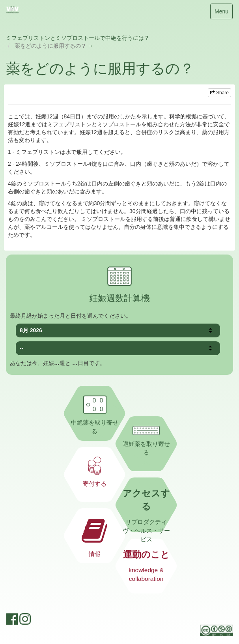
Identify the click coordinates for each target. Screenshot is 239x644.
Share (219, 93)
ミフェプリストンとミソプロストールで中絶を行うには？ (78, 38)
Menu (221, 13)
